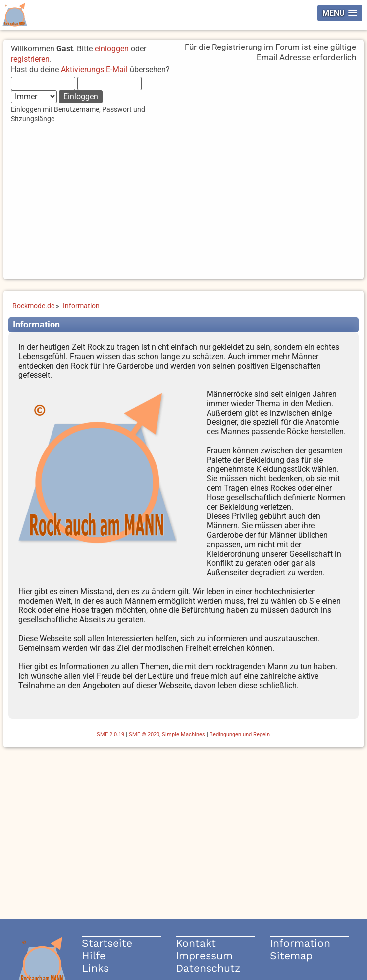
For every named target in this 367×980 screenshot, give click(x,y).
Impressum (204, 956)
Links (95, 968)
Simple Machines (183, 734)
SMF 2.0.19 (110, 734)
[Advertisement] (183, 210)
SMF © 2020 (144, 734)
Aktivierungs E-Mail (94, 70)
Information (300, 943)
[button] (340, 13)
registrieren (30, 59)
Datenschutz (208, 968)
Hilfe (94, 956)
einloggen (112, 49)
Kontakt (196, 943)
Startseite (107, 943)
